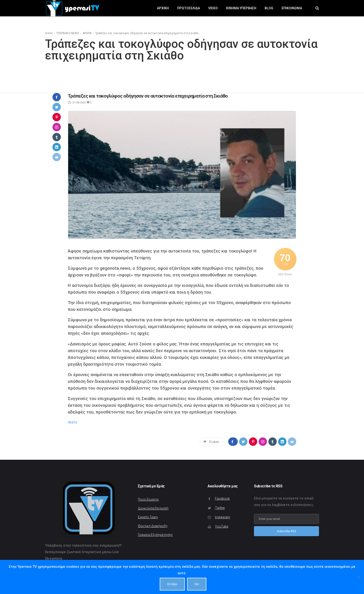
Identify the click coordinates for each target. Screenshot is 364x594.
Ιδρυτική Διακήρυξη (153, 526)
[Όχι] (358, 577)
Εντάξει (172, 584)
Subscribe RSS (287, 531)
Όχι (197, 584)
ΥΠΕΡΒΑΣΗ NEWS (68, 33)
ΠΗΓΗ (72, 423)
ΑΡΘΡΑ (87, 33)
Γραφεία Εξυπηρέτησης (155, 535)
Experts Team (148, 517)
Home (49, 33)
